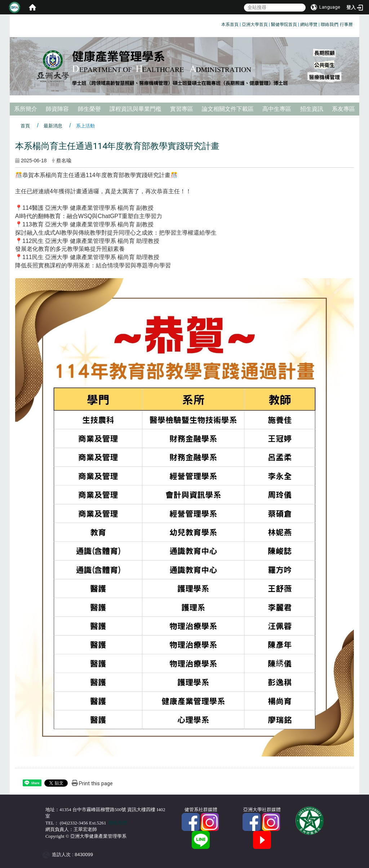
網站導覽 (309, 24)
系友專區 (343, 109)
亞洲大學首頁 (255, 24)
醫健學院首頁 (284, 24)
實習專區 (182, 109)
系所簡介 (26, 109)
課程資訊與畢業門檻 (135, 109)
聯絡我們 (329, 24)
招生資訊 (312, 109)
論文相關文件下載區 (228, 109)
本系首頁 (230, 24)
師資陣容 (57, 109)
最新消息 (53, 126)
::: (219, 23)
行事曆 (346, 24)
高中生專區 (277, 109)
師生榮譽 (89, 109)
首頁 (25, 126)
